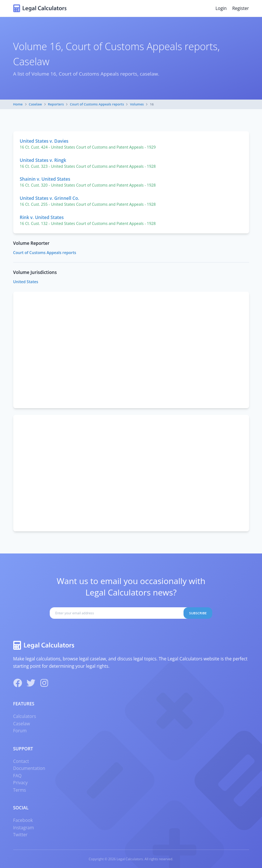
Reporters (56, 104)
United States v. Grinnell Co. (50, 198)
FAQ (18, 776)
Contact (21, 761)
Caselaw (35, 104)
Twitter (20, 835)
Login (221, 8)
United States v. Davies (44, 141)
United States (26, 282)
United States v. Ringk (43, 160)
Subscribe (198, 613)
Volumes (137, 104)
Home (18, 104)
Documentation (29, 768)
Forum (20, 731)
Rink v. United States (42, 217)
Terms (20, 790)
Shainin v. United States (45, 179)
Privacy (21, 783)
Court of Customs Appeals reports (97, 104)
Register (240, 8)
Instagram (24, 828)
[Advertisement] (131, 350)
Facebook (23, 820)
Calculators (25, 716)
